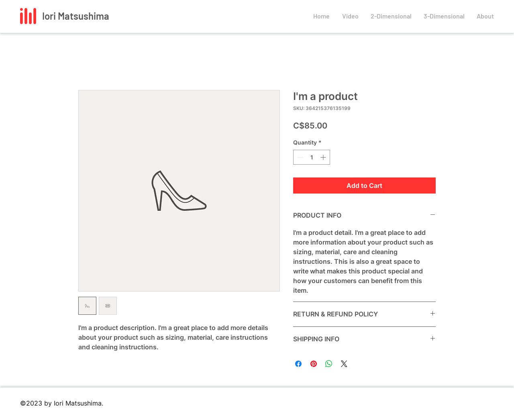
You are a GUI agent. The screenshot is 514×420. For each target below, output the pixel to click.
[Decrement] (299, 157)
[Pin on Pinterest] (314, 364)
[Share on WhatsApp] (329, 364)
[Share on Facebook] (298, 364)
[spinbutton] (312, 157)
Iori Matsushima (76, 16)
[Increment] (324, 157)
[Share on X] (344, 364)
